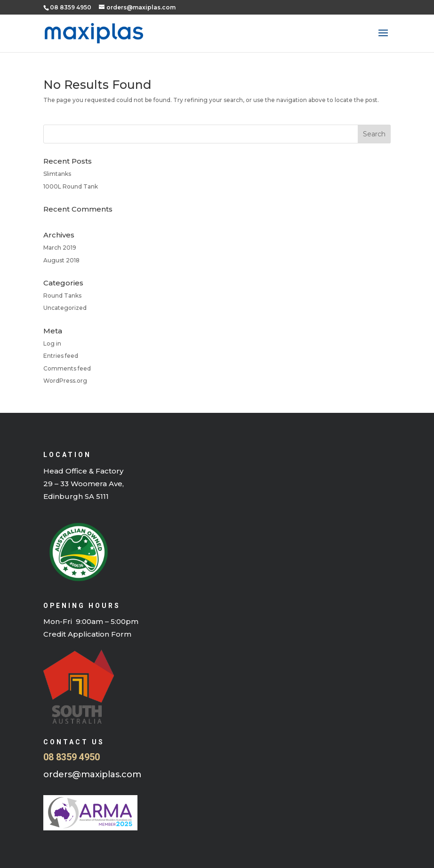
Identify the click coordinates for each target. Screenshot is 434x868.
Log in (52, 343)
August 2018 (61, 260)
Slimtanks (57, 174)
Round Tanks (62, 296)
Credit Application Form (87, 634)
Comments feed (67, 368)
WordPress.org (65, 381)
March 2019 (60, 248)
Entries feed (61, 356)
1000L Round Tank (71, 186)
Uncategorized (65, 308)
